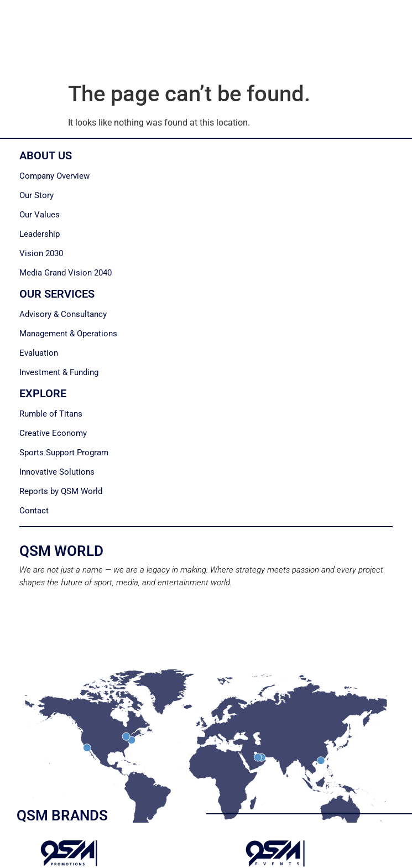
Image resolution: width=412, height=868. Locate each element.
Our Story (36, 195)
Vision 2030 (41, 253)
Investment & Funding (59, 372)
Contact (34, 511)
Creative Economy (53, 433)
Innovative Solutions (57, 472)
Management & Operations (68, 334)
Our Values (40, 215)
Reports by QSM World (61, 491)
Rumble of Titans (51, 414)
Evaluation (39, 353)
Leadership (40, 234)
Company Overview (54, 176)
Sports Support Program (64, 453)
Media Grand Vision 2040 (66, 273)
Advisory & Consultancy (63, 314)
